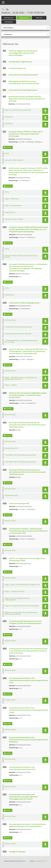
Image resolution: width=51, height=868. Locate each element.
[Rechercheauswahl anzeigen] (3, 10)
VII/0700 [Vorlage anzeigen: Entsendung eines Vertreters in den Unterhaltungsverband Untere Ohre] (8, 781)
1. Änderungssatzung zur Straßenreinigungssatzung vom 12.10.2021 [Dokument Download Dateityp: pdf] (21, 341)
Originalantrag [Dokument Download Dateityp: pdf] (9, 295)
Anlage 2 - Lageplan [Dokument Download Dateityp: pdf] (11, 385)
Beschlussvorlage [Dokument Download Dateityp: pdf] (10, 320)
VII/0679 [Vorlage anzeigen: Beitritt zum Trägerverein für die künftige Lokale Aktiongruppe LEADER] (8, 572)
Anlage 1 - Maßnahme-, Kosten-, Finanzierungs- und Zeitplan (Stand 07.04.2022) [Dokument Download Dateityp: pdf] (21, 378)
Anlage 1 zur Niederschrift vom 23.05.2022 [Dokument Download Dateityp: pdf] (18, 110)
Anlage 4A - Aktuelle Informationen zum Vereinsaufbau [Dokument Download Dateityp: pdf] (22, 606)
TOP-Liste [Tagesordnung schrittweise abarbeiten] (39, 18)
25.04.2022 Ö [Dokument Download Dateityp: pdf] (9, 124)
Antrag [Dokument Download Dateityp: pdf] (7, 153)
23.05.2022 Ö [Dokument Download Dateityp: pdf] (9, 117)
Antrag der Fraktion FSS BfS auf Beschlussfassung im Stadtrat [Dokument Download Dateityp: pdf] (21, 256)
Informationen (9, 18)
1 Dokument (8, 34)
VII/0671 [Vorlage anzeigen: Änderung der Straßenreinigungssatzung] (8, 314)
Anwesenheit (9, 22)
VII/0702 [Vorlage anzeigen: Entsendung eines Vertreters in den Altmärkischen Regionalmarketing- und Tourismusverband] (8, 838)
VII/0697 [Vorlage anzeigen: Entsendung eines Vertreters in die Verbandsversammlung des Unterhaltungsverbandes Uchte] (8, 694)
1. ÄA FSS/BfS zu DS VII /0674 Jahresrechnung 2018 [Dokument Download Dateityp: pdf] (20, 455)
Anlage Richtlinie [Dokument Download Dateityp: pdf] (10, 212)
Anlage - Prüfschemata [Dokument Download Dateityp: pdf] (12, 199)
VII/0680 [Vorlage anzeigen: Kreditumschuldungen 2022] (8, 515)
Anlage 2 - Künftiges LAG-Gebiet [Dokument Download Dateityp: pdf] (15, 591)
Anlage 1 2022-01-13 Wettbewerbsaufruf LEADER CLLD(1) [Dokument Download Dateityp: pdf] (22, 585)
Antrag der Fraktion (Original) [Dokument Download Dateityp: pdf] (14, 160)
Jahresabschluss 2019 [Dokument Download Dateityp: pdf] (11, 496)
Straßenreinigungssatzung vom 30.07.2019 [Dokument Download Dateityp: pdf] (18, 334)
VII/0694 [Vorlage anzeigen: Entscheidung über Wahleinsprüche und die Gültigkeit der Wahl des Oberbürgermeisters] (8, 635)
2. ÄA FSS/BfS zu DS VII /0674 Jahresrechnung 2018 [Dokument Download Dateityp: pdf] (20, 462)
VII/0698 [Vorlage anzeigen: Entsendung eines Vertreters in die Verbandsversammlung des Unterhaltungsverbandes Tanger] (8, 724)
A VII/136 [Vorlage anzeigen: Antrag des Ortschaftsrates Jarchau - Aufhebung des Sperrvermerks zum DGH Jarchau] (9, 282)
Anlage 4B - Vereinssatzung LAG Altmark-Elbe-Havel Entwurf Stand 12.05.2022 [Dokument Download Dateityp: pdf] (21, 613)
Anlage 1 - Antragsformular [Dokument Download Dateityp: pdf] (13, 206)
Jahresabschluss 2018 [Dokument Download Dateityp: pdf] (11, 448)
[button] (45, 111)
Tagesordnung (24, 18)
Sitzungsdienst (41, 861)
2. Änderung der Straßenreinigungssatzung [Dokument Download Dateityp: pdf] (18, 327)
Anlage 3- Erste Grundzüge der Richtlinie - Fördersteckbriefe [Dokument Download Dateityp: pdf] (18, 599)
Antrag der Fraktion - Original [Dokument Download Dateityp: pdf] (14, 219)
